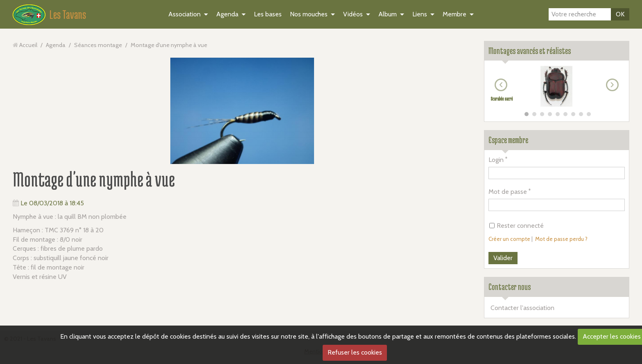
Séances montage (98, 45)
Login (496, 160)
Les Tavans (68, 14)
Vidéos (353, 14)
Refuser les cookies (355, 352)
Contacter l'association (522, 308)
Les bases (268, 14)
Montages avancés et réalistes (530, 51)
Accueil (28, 45)
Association (184, 14)
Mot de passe (508, 192)
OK (620, 14)
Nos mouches (309, 14)
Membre (454, 14)
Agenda (227, 14)
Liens (420, 14)
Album (388, 14)
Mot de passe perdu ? (561, 239)
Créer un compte (509, 239)
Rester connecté (517, 226)
